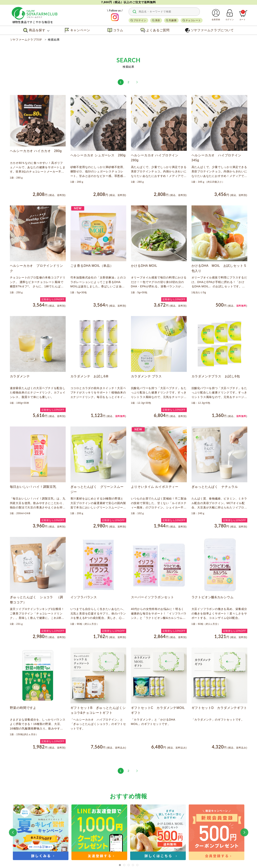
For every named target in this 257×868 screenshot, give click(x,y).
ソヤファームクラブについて (209, 30)
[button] (13, 832)
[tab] (120, 865)
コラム (115, 30)
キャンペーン (77, 30)
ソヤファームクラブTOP (26, 40)
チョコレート (193, 20)
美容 (158, 20)
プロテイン (140, 20)
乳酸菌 (173, 20)
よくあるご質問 (155, 30)
